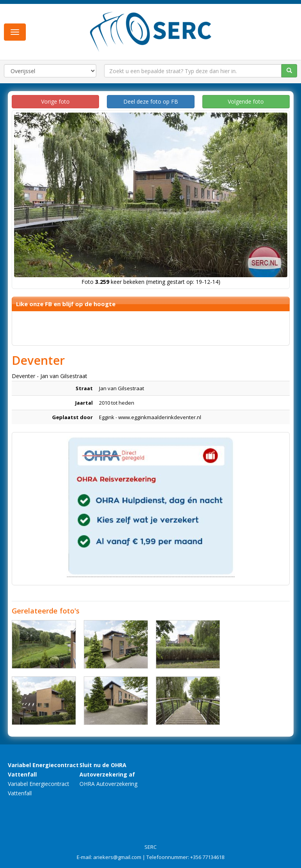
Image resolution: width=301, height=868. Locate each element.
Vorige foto (55, 101)
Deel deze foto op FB (151, 101)
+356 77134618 (207, 857)
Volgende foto (246, 101)
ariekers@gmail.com (117, 857)
